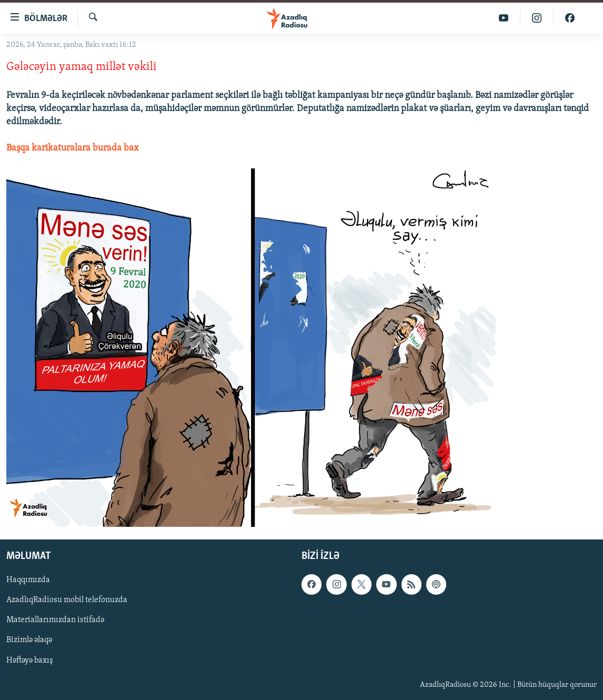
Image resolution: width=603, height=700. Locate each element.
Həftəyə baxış (30, 661)
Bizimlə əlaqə (29, 641)
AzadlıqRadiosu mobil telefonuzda (67, 601)
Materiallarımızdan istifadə (55, 621)
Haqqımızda (28, 581)
